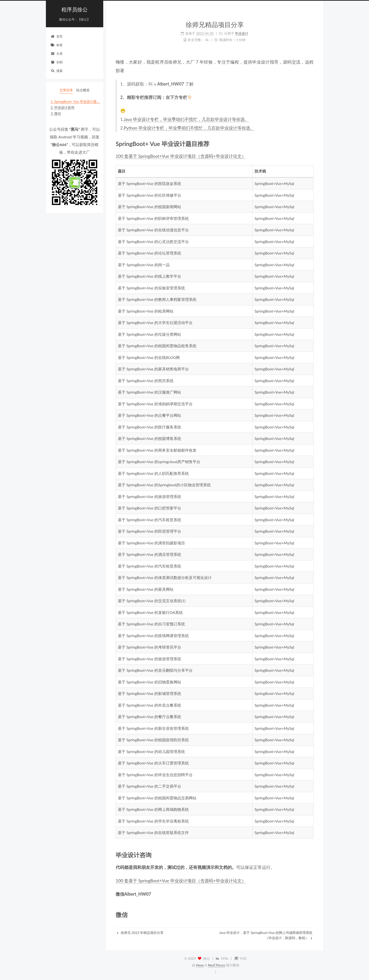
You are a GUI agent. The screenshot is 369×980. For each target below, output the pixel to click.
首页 (57, 36)
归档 (57, 62)
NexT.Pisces (217, 965)
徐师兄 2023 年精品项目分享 (140, 933)
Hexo (200, 965)
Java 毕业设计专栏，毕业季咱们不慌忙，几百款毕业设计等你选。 (187, 119)
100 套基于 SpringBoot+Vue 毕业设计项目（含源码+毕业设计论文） (181, 156)
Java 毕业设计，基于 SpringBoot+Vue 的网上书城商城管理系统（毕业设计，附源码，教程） (266, 935)
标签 (57, 45)
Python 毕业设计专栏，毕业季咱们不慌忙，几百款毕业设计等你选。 (189, 128)
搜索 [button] (57, 71)
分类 (57, 54)
